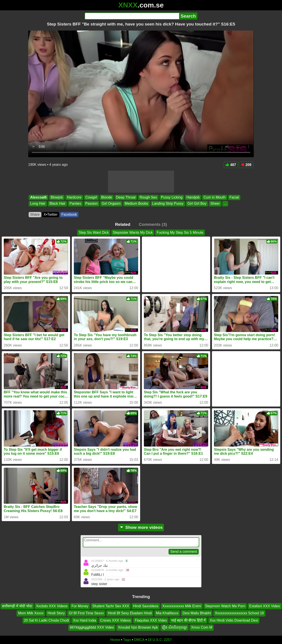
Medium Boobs (136, 204)
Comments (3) (153, 224)
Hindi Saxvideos (146, 606)
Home (115, 640)
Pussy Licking (172, 197)
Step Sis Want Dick (94, 233)
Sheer (215, 204)
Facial (234, 197)
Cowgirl (91, 197)
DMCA (139, 640)
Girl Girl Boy (197, 204)
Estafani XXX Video (264, 606)
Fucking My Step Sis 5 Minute (180, 233)
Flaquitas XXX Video (151, 620)
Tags (127, 640)
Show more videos (141, 527)
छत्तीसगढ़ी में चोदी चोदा (17, 606)
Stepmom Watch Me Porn (225, 606)
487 (231, 165)
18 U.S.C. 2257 (160, 640)
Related (123, 224)
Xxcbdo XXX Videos (52, 606)
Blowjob (57, 197)
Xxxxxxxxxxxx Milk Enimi (182, 606)
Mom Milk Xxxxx (31, 613)
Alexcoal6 (38, 197)
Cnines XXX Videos (115, 620)
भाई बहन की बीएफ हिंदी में (188, 620)
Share (35, 214)
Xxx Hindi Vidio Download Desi (234, 620)
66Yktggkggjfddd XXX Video (92, 627)
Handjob (193, 197)
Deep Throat (126, 197)
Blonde (107, 197)
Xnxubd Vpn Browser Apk (138, 627)
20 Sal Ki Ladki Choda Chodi (47, 620)
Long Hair (38, 204)
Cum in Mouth (215, 197)
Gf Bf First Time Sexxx (86, 613)
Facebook (69, 214)
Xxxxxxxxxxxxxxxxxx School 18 (239, 613)
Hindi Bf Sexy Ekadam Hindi (130, 613)
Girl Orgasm (111, 204)
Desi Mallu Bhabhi (197, 613)
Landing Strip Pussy (168, 204)
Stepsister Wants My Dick (133, 233)
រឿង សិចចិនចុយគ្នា (174, 627)
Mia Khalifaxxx (167, 613)
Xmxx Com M (202, 627)
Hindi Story (56, 613)
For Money (80, 606)
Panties (75, 204)
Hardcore (74, 197)
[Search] (132, 16)
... (225, 204)
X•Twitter (51, 214)
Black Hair (57, 204)
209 (246, 165)
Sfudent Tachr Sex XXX (111, 606)
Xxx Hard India (84, 620)
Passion (92, 204)
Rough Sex (148, 197)
